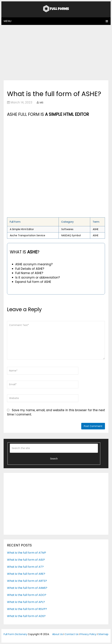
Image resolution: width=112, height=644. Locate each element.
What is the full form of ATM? (27, 553)
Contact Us (72, 634)
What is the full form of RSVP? (27, 609)
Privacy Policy (88, 634)
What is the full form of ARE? (26, 574)
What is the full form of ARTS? (27, 581)
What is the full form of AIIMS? (27, 588)
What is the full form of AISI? (26, 560)
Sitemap (103, 634)
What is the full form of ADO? (27, 595)
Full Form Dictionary (15, 634)
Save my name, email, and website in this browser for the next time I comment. (56, 412)
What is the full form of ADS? (26, 616)
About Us (58, 634)
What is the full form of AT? (25, 567)
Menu (7, 21)
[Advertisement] (56, 52)
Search (54, 459)
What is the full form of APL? (26, 602)
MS (41, 102)
